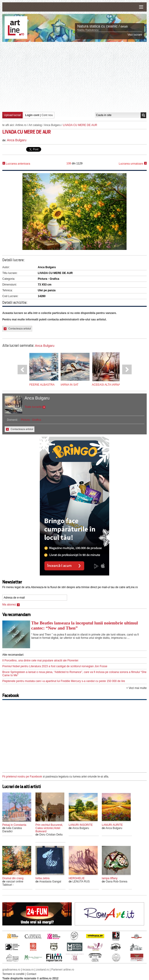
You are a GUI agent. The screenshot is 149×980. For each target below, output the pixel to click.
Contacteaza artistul (17, 329)
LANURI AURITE (112, 825)
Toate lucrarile (35, 407)
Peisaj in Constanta (14, 825)
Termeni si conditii (13, 974)
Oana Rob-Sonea (116, 882)
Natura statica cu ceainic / (98, 26)
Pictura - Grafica (31, 420)
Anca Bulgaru (52, 125)
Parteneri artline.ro (63, 970)
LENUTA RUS (81, 882)
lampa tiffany (110, 878)
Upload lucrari (12, 115)
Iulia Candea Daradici (12, 830)
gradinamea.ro (11, 970)
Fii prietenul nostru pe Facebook (22, 777)
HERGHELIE (77, 878)
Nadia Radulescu (88, 30)
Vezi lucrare (135, 35)
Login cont (32, 115)
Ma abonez (11, 605)
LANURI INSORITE (81, 825)
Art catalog (35, 125)
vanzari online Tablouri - (13, 883)
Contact (31, 974)
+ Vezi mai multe (137, 688)
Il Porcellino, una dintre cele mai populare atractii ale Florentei (40, 661)
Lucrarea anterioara (16, 164)
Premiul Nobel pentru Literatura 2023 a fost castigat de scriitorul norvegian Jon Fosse (55, 666)
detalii (124, 27)
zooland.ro (43, 970)
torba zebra (42, 878)
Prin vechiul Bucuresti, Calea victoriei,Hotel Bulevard (49, 828)
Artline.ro (21, 125)
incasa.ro (28, 970)
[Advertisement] (76, 77)
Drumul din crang (13, 878)
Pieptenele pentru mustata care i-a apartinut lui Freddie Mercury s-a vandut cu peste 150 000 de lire (64, 681)
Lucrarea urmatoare (133, 164)
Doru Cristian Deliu (51, 835)
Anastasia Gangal (50, 882)
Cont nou (47, 115)
